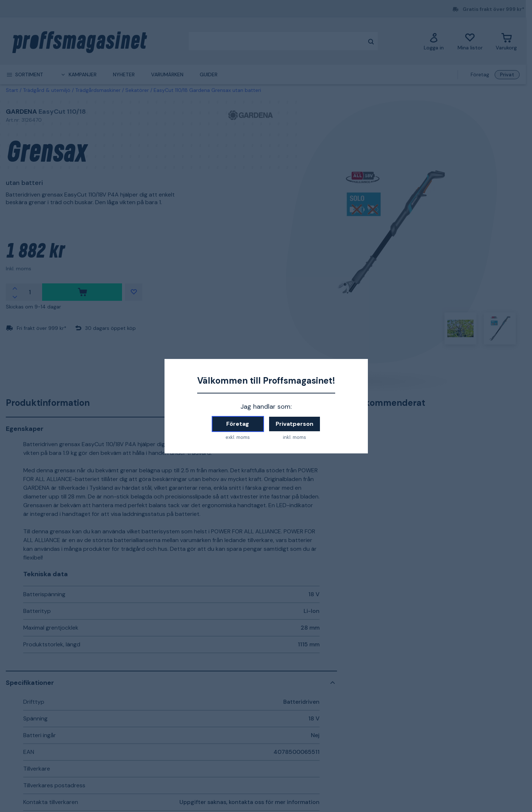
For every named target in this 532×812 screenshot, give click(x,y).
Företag (238, 424)
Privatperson (295, 424)
